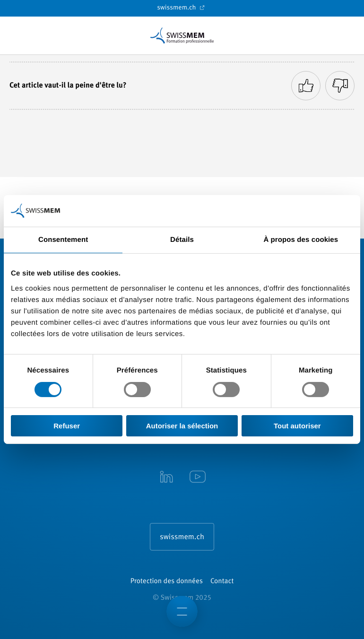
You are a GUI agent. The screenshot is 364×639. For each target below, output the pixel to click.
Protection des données (167, 581)
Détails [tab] (182, 240)
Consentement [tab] (63, 240)
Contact (222, 581)
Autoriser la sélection (182, 426)
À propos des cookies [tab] (301, 240)
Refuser (67, 426)
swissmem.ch (182, 8)
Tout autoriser (297, 426)
